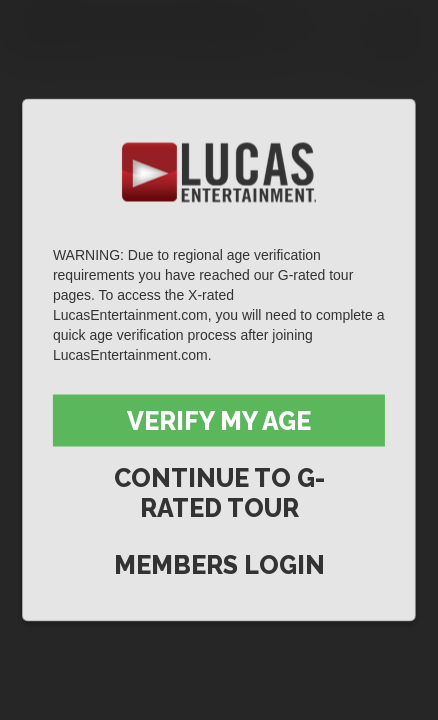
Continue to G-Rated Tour (219, 493)
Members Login (219, 565)
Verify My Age (219, 421)
